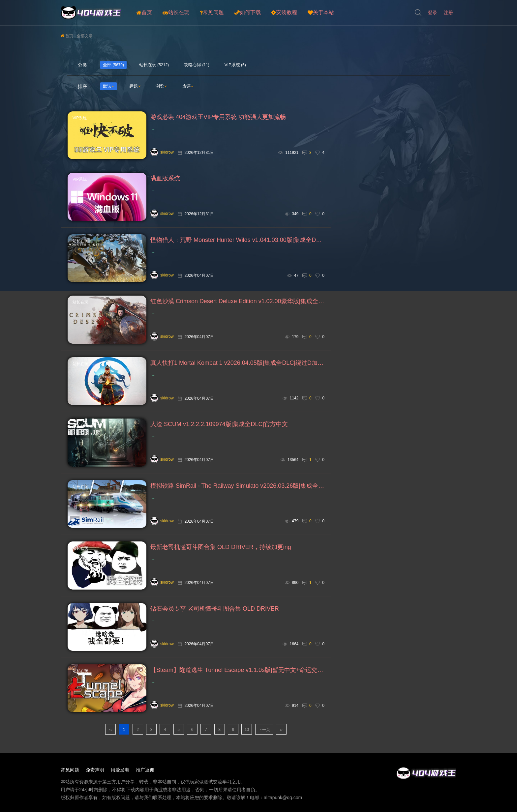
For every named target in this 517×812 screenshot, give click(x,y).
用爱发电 (120, 772)
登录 (433, 13)
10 (247, 732)
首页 (144, 13)
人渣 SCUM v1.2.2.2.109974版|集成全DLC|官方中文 (219, 425)
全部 (107, 65)
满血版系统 (165, 179)
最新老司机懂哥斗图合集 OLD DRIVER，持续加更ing (221, 549)
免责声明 (95, 772)
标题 (135, 86)
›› (281, 732)
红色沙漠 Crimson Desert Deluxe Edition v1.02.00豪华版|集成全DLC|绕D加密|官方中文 (237, 302)
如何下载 (248, 13)
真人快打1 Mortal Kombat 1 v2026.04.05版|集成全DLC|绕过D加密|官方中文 (237, 364)
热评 (188, 86)
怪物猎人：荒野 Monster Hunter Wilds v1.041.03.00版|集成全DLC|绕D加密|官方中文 (237, 241)
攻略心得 (193, 65)
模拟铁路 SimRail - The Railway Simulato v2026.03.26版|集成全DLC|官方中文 (237, 487)
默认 (108, 86)
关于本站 (321, 13)
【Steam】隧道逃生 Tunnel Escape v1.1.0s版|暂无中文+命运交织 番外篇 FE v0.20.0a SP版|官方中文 (237, 672)
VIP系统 (232, 65)
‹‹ (110, 732)
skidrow (162, 152)
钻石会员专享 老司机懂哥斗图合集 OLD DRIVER (215, 611)
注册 (448, 13)
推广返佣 (145, 772)
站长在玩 (176, 13)
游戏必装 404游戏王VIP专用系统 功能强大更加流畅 (218, 117)
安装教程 (284, 13)
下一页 (264, 732)
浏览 (161, 86)
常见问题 (212, 13)
